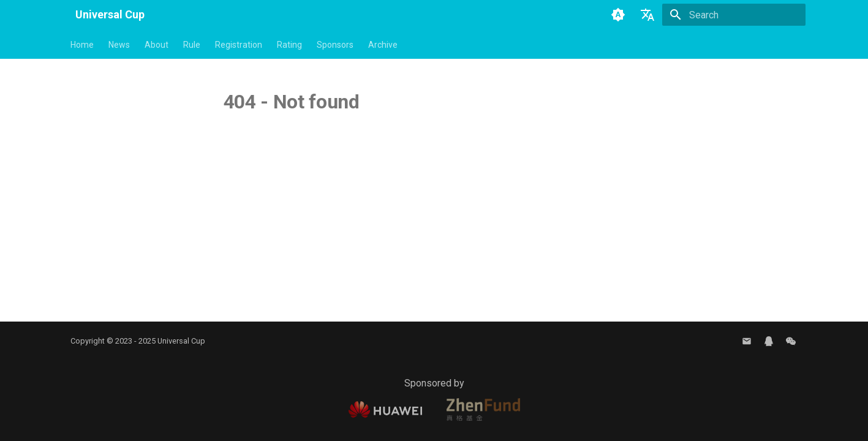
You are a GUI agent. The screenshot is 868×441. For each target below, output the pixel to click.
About (157, 45)
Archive (383, 45)
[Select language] (647, 15)
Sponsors (335, 45)
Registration (239, 45)
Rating (289, 45)
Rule (192, 45)
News (119, 45)
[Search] (734, 15)
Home (82, 45)
